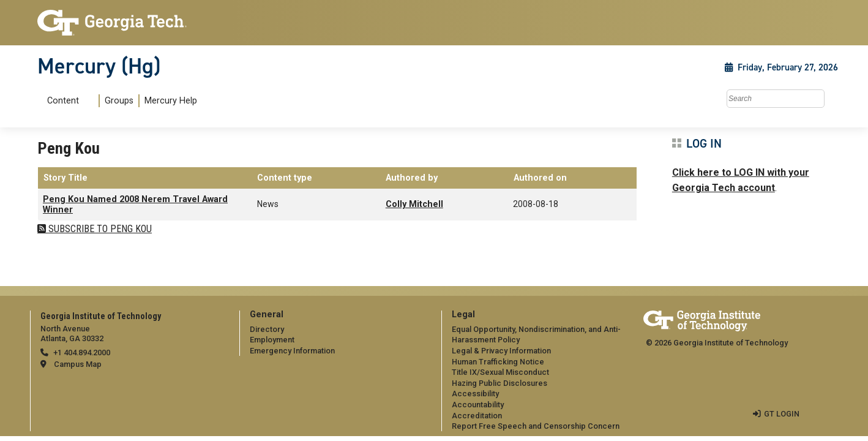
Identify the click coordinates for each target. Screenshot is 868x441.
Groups (119, 101)
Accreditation (477, 416)
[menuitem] (120, 101)
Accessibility (475, 394)
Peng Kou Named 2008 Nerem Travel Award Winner (135, 205)
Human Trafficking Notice (498, 362)
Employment (272, 340)
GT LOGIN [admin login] (782, 414)
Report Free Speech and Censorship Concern (536, 426)
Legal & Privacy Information (501, 351)
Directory (267, 329)
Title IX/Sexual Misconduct (500, 372)
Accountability (478, 405)
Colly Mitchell (414, 204)
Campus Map (78, 364)
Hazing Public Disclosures (499, 383)
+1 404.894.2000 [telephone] (82, 352)
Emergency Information (292, 351)
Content (63, 101)
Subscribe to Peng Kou (99, 229)
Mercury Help (171, 101)
